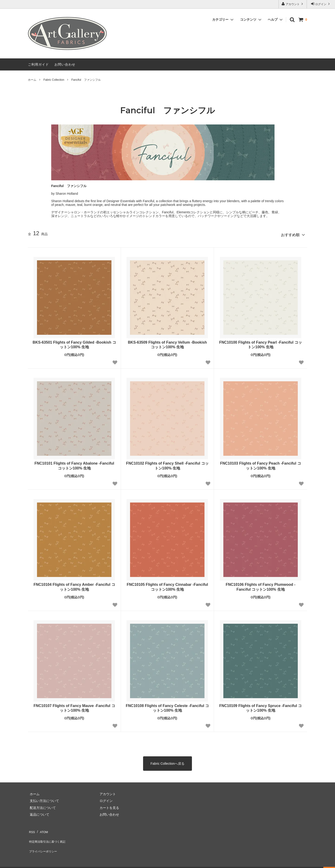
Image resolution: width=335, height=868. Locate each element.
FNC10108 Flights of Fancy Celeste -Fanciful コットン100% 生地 (167, 706)
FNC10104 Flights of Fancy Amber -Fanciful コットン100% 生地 (74, 585)
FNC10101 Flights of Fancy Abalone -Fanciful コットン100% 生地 (74, 464)
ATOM (42, 829)
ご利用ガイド (38, 64)
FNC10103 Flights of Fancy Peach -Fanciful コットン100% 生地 (261, 464)
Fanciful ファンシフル (86, 80)
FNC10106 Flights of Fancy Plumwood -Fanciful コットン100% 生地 (261, 585)
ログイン (321, 4)
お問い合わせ (65, 64)
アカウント (293, 4)
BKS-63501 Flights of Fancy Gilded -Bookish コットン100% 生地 (74, 343)
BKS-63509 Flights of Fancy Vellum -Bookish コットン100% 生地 (167, 343)
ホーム (32, 80)
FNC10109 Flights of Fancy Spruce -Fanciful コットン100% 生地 (261, 706)
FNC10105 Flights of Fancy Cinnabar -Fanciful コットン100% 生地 (167, 585)
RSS (31, 829)
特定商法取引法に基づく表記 (49, 836)
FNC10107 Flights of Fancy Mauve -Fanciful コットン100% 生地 (74, 706)
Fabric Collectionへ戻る (167, 762)
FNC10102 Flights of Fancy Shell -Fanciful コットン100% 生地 (167, 464)
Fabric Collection (54, 80)
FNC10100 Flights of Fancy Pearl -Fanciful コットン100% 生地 (261, 343)
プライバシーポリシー (44, 843)
